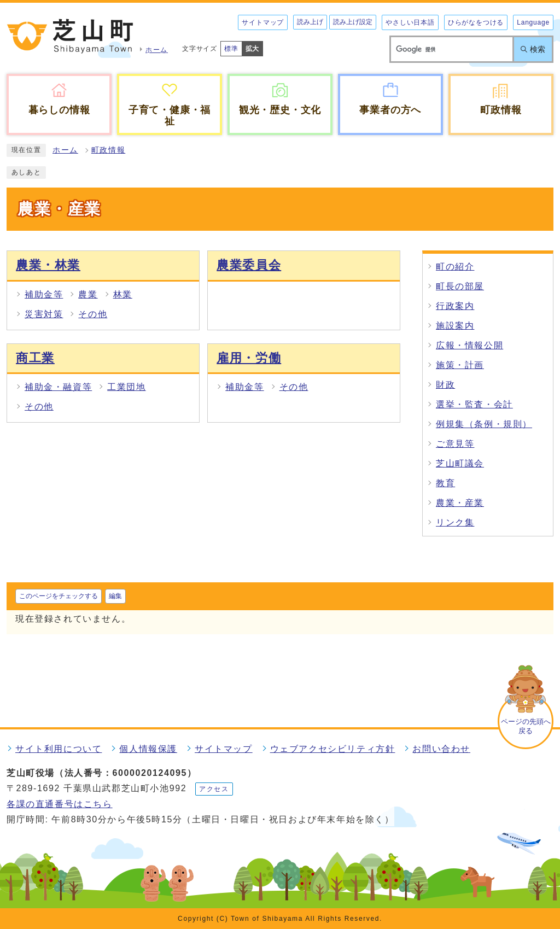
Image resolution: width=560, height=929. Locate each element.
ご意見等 (455, 444)
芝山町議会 (460, 463)
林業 (123, 294)
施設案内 (455, 326)
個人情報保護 (148, 749)
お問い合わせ (441, 749)
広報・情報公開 (469, 345)
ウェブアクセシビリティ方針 (333, 749)
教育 (445, 483)
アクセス (214, 789)
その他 (93, 314)
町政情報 (108, 150)
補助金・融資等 (58, 387)
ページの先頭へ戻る (526, 726)
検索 (538, 49)
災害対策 (44, 314)
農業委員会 (249, 265)
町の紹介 (455, 267)
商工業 (35, 358)
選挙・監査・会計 (474, 404)
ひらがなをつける (476, 22)
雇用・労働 (249, 358)
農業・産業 (460, 503)
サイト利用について (59, 749)
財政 (445, 385)
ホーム (65, 150)
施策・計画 (460, 365)
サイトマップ (263, 22)
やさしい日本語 (410, 22)
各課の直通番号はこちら (60, 804)
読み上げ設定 (353, 22)
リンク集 (455, 522)
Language (533, 22)
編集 (115, 596)
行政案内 (455, 306)
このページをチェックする (59, 596)
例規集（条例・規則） (484, 424)
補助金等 (44, 294)
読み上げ (310, 22)
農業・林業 (48, 265)
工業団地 (126, 387)
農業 (88, 294)
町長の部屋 (460, 286)
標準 (231, 49)
